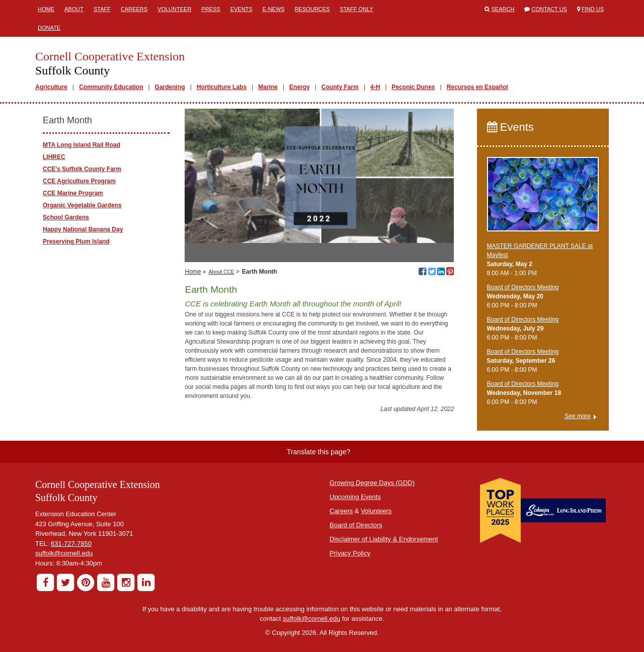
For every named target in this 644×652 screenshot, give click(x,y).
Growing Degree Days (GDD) (372, 483)
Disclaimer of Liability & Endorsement (384, 539)
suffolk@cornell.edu (64, 553)
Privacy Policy (350, 553)
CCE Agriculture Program (79, 181)
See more (578, 416)
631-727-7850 (71, 544)
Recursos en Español (477, 87)
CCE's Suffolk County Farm (82, 169)
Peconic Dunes (413, 87)
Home (46, 9)
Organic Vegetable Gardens (82, 205)
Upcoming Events (355, 497)
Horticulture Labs (222, 87)
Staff (102, 9)
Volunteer (174, 9)
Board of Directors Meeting (523, 287)
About (74, 9)
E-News (274, 9)
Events (242, 9)
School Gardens (66, 217)
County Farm (340, 87)
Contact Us (549, 9)
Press (211, 9)
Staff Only (356, 9)
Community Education (111, 87)
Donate (49, 28)
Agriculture (51, 87)
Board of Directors (356, 525)
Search (503, 9)
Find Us (593, 9)
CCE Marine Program (73, 193)
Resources (312, 9)
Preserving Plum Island (76, 241)
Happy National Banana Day (83, 229)
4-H (375, 87)
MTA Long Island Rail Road (82, 145)
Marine (268, 87)
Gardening (170, 87)
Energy (300, 87)
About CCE (222, 272)
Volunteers (376, 511)
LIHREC (54, 157)
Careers (134, 9)
